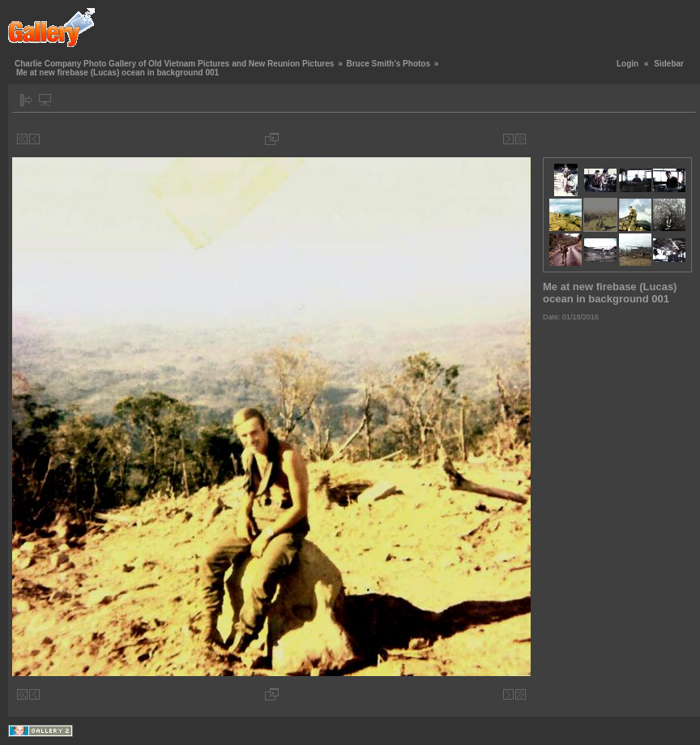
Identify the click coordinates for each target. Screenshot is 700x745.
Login (627, 64)
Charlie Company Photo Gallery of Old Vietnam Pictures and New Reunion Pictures (174, 64)
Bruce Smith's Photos (388, 64)
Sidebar (669, 64)
